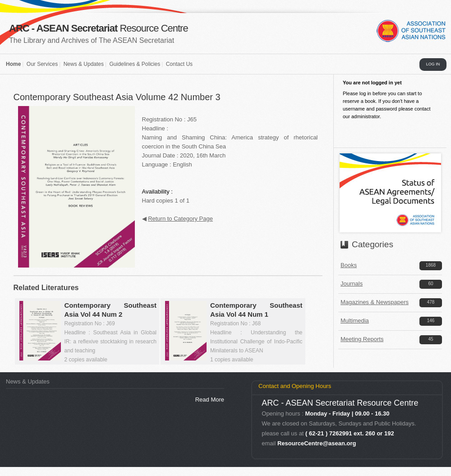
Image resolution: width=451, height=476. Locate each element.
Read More (210, 400)
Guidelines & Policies (135, 64)
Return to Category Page (180, 219)
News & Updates (84, 64)
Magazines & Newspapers (375, 302)
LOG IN (433, 64)
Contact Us (179, 64)
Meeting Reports (362, 339)
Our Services (42, 64)
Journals (352, 284)
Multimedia (355, 321)
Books (349, 265)
